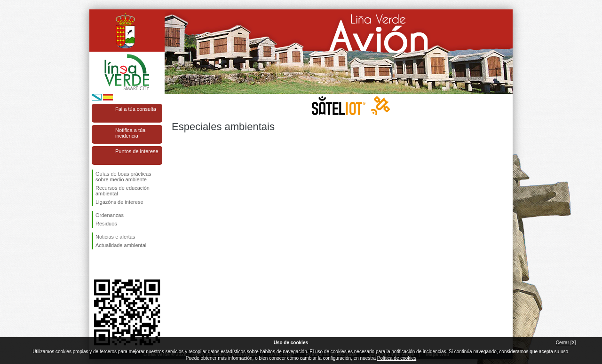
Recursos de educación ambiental (123, 191)
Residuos (106, 224)
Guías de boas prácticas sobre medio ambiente (123, 177)
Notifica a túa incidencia (130, 133)
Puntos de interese (137, 151)
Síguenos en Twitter (113, 264)
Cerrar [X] (566, 343)
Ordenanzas (110, 215)
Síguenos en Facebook (97, 264)
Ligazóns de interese (119, 202)
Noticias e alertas (115, 237)
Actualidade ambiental (121, 245)
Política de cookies (397, 358)
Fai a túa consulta (136, 109)
